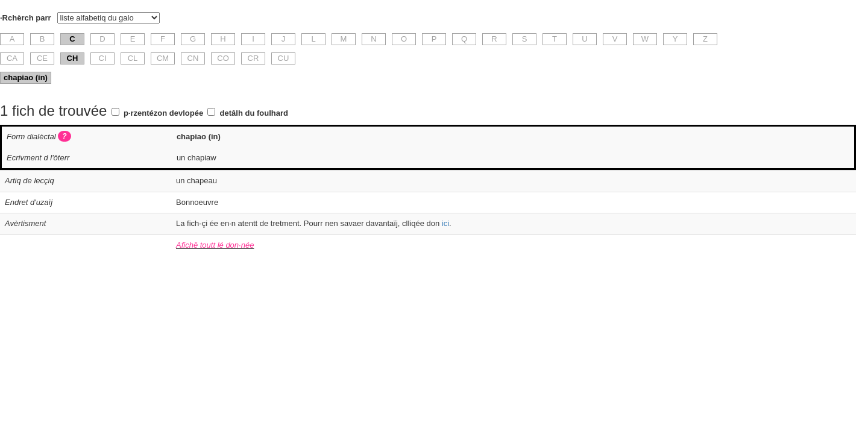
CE (42, 58)
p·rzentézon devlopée (163, 113)
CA (12, 58)
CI (103, 58)
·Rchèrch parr (26, 18)
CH (73, 58)
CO (223, 58)
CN (193, 58)
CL (133, 58)
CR (253, 58)
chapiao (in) (26, 77)
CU (284, 58)
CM (163, 58)
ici (445, 223)
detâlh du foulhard (254, 113)
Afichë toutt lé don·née (215, 245)
